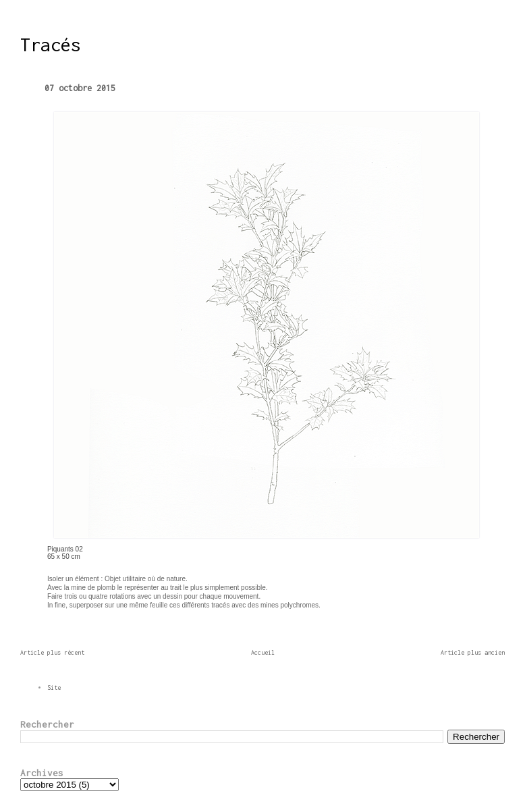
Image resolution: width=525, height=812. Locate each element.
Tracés (51, 45)
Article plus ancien (473, 652)
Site (54, 687)
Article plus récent (52, 652)
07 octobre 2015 (80, 88)
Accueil (263, 652)
